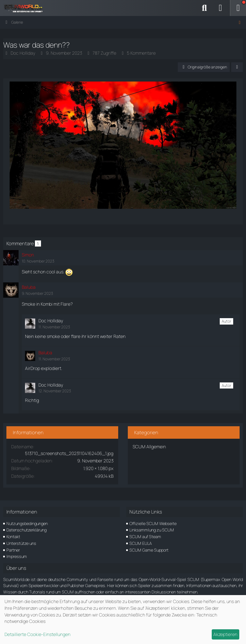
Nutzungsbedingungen (27, 523)
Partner (13, 550)
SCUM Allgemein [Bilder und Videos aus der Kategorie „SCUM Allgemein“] (149, 447)
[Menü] (238, 8)
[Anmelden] (220, 8)
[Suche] (204, 8)
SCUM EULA (141, 543)
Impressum (17, 556)
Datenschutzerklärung (26, 530)
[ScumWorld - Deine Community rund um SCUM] (26, 8)
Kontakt (13, 537)
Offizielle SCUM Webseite (153, 523)
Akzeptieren (225, 634)
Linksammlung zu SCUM (152, 530)
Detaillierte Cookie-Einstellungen (37, 634)
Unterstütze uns (21, 543)
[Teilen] (237, 67)
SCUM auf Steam (145, 537)
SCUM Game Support (149, 550)
